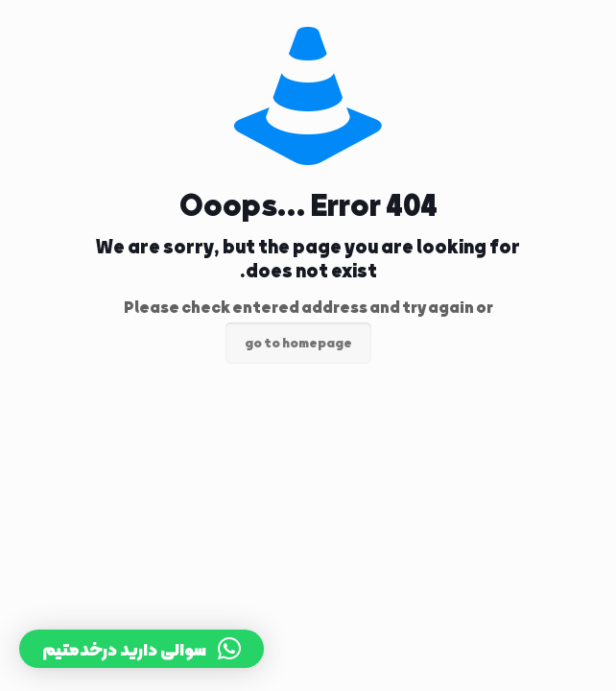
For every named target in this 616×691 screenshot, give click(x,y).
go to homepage (298, 343)
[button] (142, 649)
